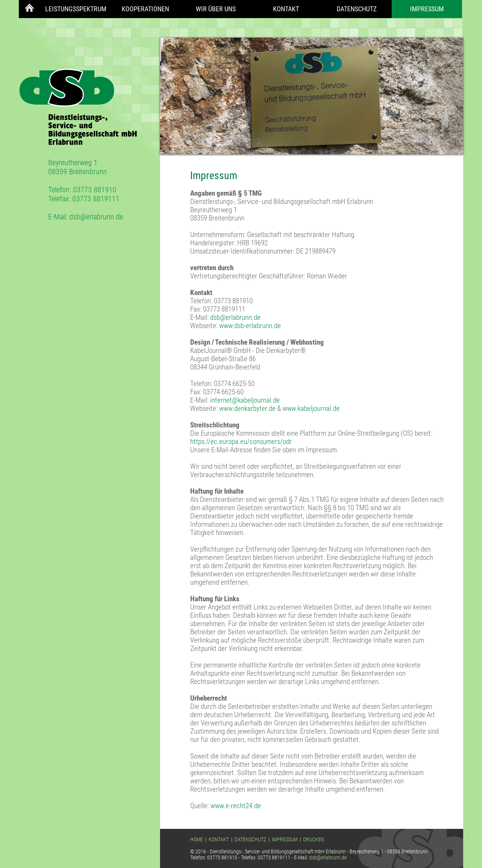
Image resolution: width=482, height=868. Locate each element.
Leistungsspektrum (76, 9)
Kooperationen (145, 9)
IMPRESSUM (285, 839)
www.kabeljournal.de (311, 409)
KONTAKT (219, 839)
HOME (197, 839)
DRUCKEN (314, 839)
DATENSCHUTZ (250, 839)
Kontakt (286, 9)
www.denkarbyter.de (247, 409)
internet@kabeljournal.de (245, 400)
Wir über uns (216, 9)
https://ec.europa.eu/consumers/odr (241, 442)
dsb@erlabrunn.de (96, 217)
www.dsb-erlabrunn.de (250, 326)
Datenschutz (357, 9)
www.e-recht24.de (236, 806)
